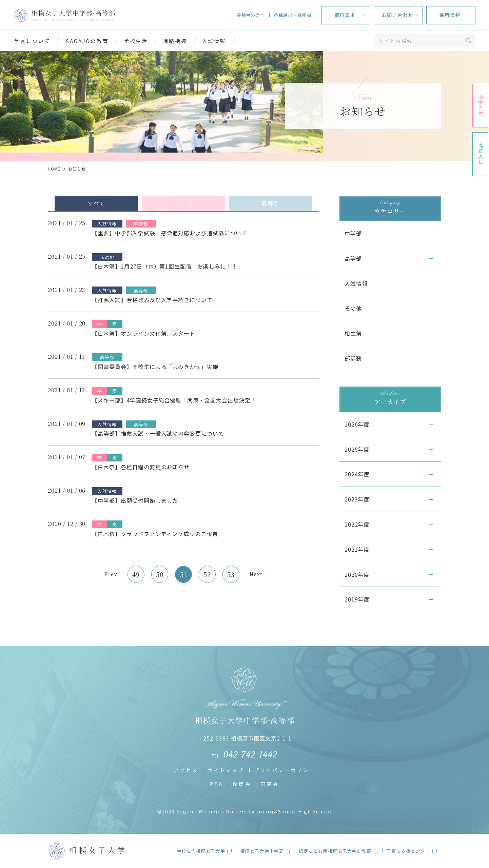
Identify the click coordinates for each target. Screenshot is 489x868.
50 (160, 574)
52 (207, 574)
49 (136, 574)
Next (256, 574)
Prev (111, 574)
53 (231, 574)
